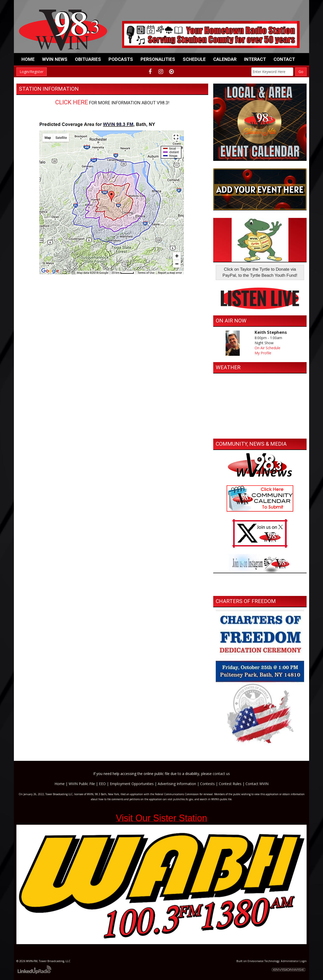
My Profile (263, 353)
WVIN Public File (82, 784)
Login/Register (32, 72)
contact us (221, 774)
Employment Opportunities (132, 784)
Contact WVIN (257, 784)
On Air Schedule (267, 348)
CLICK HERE (72, 102)
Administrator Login (294, 961)
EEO (102, 784)
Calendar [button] (225, 59)
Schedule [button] (194, 59)
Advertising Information (177, 784)
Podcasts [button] (121, 59)
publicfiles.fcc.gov (183, 799)
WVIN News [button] (55, 59)
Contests (207, 784)
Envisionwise (256, 961)
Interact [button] (255, 59)
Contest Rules (230, 784)
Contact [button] (284, 59)
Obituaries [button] (88, 59)
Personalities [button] (158, 59)
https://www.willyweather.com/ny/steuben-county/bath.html (260, 431)
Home (28, 59)
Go (301, 72)
